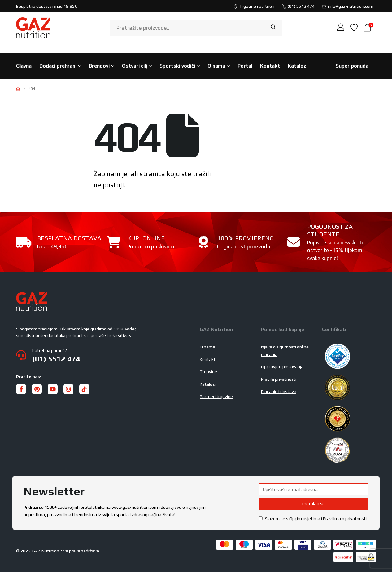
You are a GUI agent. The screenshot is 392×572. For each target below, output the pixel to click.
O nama (216, 66)
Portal (245, 66)
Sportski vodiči (177, 66)
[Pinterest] (37, 389)
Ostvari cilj (135, 66)
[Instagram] (68, 389)
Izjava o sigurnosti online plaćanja (285, 351)
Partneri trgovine (216, 397)
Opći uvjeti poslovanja (282, 367)
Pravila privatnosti (279, 379)
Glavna (24, 66)
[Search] (273, 27)
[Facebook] (21, 389)
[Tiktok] (84, 389)
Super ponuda (352, 66)
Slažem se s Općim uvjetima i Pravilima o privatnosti (316, 519)
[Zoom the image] (32, 296)
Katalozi (298, 66)
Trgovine (208, 372)
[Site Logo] (33, 28)
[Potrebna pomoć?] (104, 355)
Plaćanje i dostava (279, 392)
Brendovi (99, 66)
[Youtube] (53, 389)
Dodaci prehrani (58, 66)
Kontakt (270, 66)
